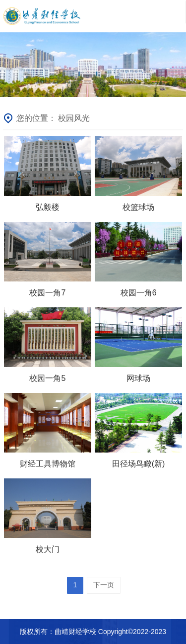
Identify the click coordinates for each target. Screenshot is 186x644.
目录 (170, 16)
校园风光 (74, 118)
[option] (93, 65)
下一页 (104, 585)
